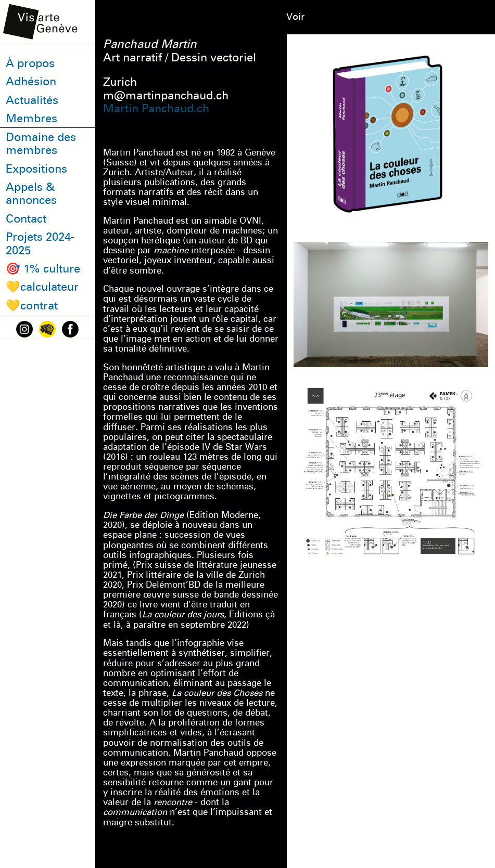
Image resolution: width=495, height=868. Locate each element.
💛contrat (32, 306)
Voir (295, 17)
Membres (31, 118)
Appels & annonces (31, 194)
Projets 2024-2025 (40, 244)
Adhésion (31, 81)
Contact (26, 219)
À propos (30, 63)
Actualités (32, 100)
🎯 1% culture (43, 269)
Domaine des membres (41, 144)
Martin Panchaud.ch (156, 108)
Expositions (36, 169)
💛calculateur (42, 287)
